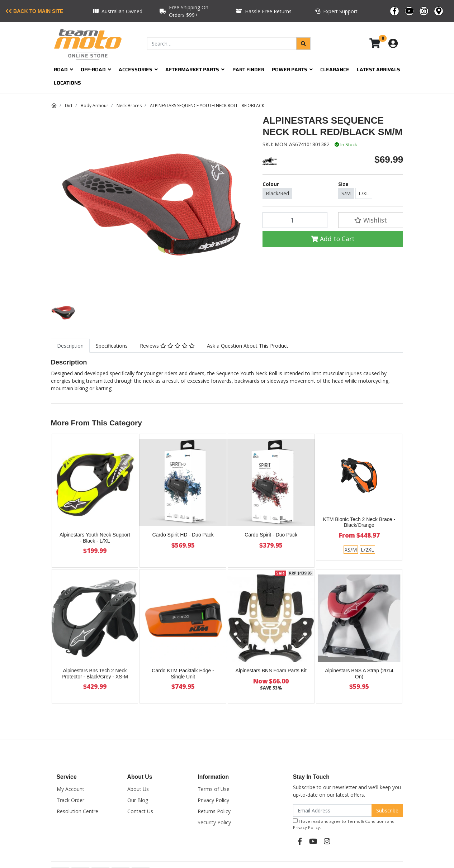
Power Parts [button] (292, 70)
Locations (67, 83)
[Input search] (222, 44)
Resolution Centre (77, 811)
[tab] (70, 346)
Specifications (112, 346)
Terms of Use (214, 789)
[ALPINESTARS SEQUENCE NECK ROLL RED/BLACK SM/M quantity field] (295, 220)
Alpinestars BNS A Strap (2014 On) (359, 674)
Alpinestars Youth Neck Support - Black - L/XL (95, 538)
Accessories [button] (138, 70)
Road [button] (63, 70)
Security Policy (214, 822)
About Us (138, 789)
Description (70, 346)
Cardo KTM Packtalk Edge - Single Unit (183, 674)
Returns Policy (214, 811)
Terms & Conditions (367, 821)
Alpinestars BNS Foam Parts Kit (271, 671)
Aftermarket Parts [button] (195, 70)
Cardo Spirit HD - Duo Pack (183, 535)
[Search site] (303, 44)
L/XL (364, 193)
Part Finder (248, 70)
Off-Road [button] (96, 70)
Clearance (335, 70)
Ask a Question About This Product (248, 346)
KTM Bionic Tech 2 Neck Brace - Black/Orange (359, 522)
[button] (371, 220)
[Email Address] (333, 810)
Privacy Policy (213, 800)
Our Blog (138, 800)
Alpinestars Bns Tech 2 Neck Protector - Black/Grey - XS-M (95, 674)
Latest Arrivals (379, 70)
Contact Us (140, 811)
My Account (70, 789)
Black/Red (277, 193)
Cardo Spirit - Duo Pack (271, 535)
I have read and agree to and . (344, 824)
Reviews (167, 346)
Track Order (70, 800)
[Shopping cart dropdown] (380, 44)
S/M (346, 193)
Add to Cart (333, 239)
